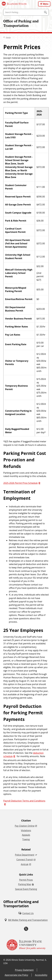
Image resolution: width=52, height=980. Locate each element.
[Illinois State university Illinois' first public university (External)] (26, 945)
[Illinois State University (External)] (14, 4)
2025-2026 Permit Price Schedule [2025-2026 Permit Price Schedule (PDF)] (21, 483)
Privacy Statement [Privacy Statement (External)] (24, 970)
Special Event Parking (26, 889)
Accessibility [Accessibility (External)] (41, 975)
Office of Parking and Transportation (21, 23)
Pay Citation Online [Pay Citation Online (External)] (25, 826)
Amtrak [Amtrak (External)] (25, 864)
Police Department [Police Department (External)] (25, 855)
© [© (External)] (4, 960)
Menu (46, 4)
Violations (26, 830)
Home (8, 37)
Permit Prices (26, 880)
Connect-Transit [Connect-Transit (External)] (25, 860)
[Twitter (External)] (26, 929)
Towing (26, 839)
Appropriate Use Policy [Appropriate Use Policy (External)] (16, 975)
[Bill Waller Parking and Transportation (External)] (26, 920)
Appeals (26, 835)
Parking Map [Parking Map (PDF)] (25, 884)
